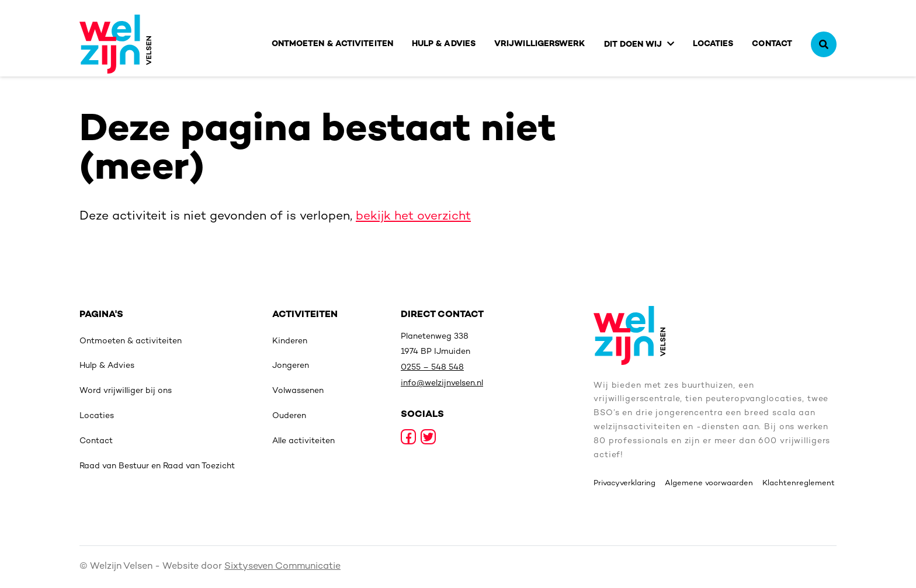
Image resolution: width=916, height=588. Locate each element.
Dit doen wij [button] (633, 45)
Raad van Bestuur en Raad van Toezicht (157, 466)
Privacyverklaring (624, 483)
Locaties (713, 44)
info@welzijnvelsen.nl (442, 383)
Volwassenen (298, 391)
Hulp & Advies (444, 44)
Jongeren (291, 366)
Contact (772, 44)
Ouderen (289, 416)
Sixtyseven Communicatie (282, 567)
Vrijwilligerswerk (540, 44)
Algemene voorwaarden (709, 483)
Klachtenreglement (799, 483)
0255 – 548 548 (432, 368)
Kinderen (290, 341)
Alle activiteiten (303, 441)
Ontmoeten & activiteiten (332, 44)
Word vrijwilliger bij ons (126, 391)
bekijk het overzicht (413, 217)
